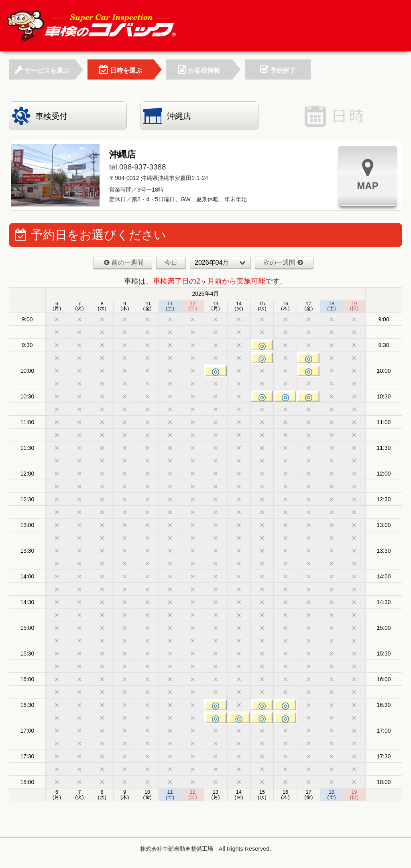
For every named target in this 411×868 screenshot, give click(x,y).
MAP (367, 175)
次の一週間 (283, 262)
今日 (171, 262)
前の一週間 (124, 262)
